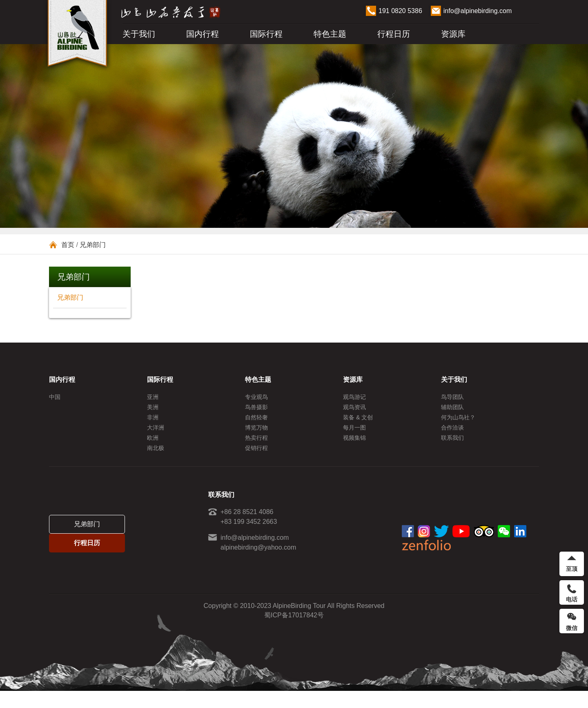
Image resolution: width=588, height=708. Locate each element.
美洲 (153, 410)
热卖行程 (256, 449)
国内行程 (203, 34)
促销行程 (256, 462)
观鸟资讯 (354, 410)
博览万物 (256, 436)
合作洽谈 (452, 436)
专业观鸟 (256, 397)
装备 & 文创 (358, 423)
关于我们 (139, 34)
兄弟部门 (93, 245)
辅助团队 (452, 410)
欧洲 (153, 449)
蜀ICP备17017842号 (294, 632)
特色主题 (330, 34)
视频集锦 (354, 449)
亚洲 (153, 397)
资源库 (453, 34)
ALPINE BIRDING (78, 36)
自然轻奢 (256, 423)
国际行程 (266, 34)
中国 (55, 397)
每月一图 (354, 436)
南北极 (156, 462)
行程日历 (394, 34)
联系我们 (452, 449)
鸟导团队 (452, 397)
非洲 (153, 423)
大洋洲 (156, 436)
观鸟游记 (354, 397)
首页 (68, 245)
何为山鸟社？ (458, 423)
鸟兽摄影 (256, 410)
